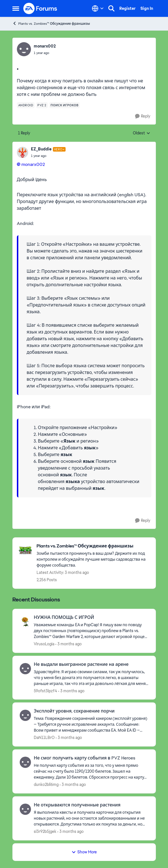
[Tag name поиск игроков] (65, 105)
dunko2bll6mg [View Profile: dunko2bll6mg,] (46, 784)
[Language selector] (98, 8)
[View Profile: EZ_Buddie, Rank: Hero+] (23, 152)
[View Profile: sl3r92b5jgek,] (25, 809)
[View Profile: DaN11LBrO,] (25, 715)
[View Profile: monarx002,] (24, 49)
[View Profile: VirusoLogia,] (25, 622)
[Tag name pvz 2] (42, 105)
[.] (48, 156)
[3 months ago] (69, 644)
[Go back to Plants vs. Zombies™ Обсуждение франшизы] (93, 546)
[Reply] (143, 116)
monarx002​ (33, 164)
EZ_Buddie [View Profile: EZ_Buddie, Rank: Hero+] (41, 149)
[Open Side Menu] (16, 8)
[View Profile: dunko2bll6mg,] (25, 762)
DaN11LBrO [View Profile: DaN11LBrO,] (44, 738)
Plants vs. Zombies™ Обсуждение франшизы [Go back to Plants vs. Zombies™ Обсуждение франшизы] (51, 23)
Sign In (147, 8)
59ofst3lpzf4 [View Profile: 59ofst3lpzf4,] (45, 691)
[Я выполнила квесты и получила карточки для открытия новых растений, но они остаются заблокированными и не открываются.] (91, 818)
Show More (84, 852)
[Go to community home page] (41, 8)
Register (127, 8)
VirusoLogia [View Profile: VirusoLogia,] (44, 644)
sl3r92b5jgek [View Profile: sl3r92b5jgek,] (45, 831)
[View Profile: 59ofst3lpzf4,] (25, 669)
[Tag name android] (26, 105)
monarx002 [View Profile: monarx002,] (45, 46)
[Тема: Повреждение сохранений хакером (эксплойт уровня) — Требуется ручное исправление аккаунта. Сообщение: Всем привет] (91, 724)
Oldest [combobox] (142, 133)
